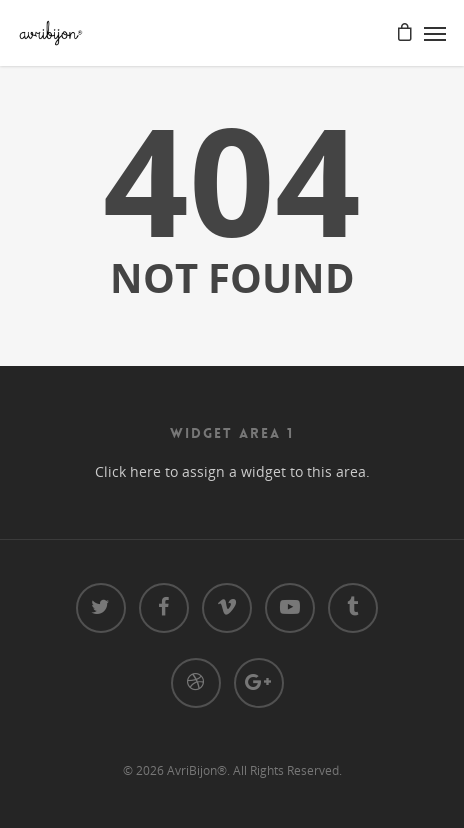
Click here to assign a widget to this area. (232, 471)
